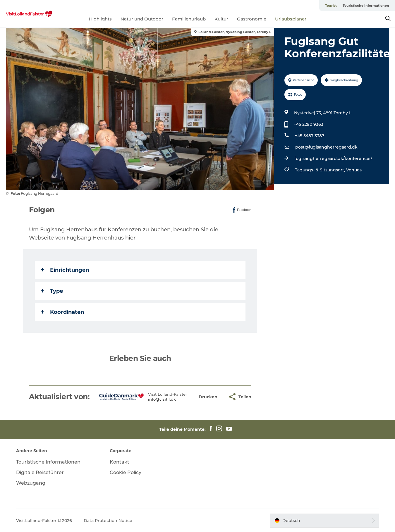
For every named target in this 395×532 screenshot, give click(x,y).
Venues (354, 170)
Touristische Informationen (366, 6)
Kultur (221, 19)
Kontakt (120, 462)
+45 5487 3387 (310, 136)
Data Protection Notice (108, 521)
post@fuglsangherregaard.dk (326, 147)
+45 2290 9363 (309, 124)
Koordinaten (62, 312)
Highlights (100, 19)
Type (52, 291)
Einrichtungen (65, 270)
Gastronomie (252, 19)
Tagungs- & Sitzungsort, (321, 170)
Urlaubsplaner (291, 19)
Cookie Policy (126, 472)
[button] (208, 397)
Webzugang (31, 483)
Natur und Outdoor (142, 19)
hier (130, 238)
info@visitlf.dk (162, 399)
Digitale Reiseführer (40, 472)
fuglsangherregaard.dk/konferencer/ (333, 159)
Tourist (331, 6)
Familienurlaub (189, 19)
